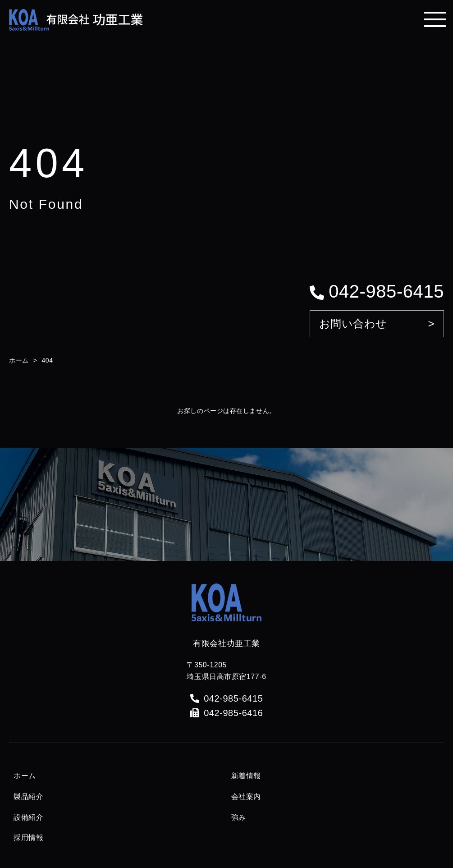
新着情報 (246, 776)
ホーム (19, 360)
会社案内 (246, 797)
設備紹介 (28, 817)
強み (239, 817)
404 (47, 360)
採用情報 (28, 838)
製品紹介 (28, 797)
